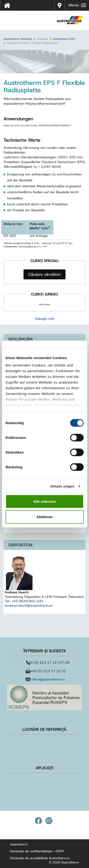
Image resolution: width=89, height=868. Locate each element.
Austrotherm (19, 844)
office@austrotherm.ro (48, 679)
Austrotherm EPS (64, 39)
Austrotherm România (18, 39)
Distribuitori (60, 5)
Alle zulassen (44, 501)
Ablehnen (44, 517)
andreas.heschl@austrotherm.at (29, 605)
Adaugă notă (45, 319)
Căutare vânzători (44, 274)
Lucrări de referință (44, 729)
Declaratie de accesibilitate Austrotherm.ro (40, 858)
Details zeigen (62, 486)
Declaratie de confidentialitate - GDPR (37, 851)
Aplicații (45, 768)
